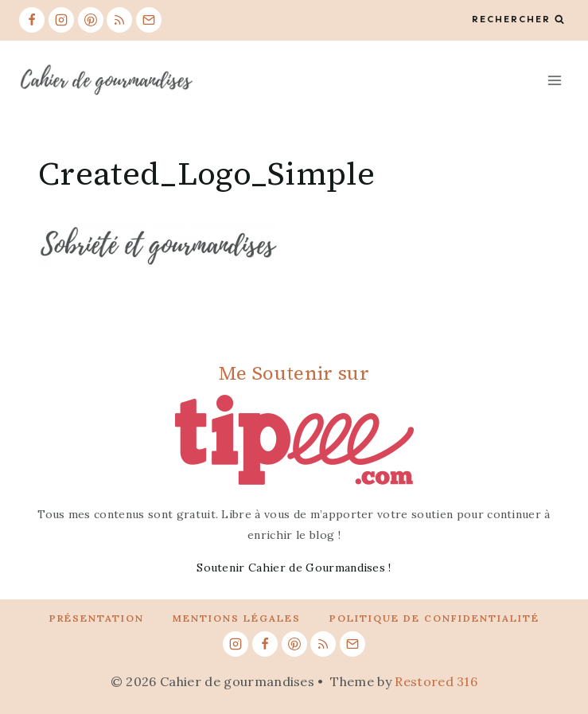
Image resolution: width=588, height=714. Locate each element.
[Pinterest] (91, 20)
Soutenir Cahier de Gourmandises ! (294, 568)
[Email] (149, 20)
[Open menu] (554, 80)
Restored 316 (436, 681)
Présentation (97, 618)
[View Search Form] (518, 20)
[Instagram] (61, 20)
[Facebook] (32, 20)
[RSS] (119, 20)
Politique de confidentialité (434, 618)
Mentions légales (237, 618)
